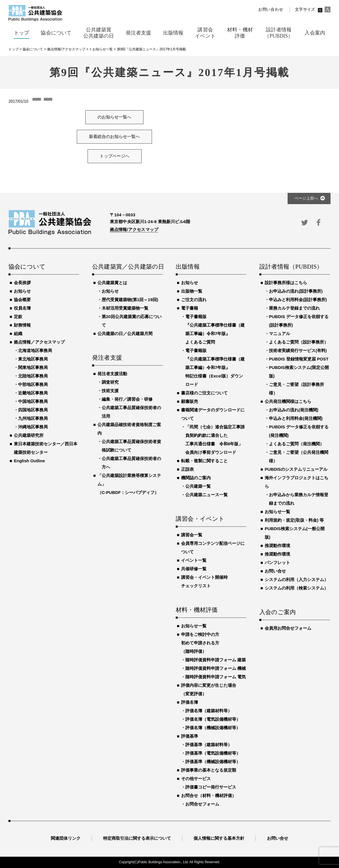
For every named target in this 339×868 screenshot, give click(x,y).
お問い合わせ (271, 9)
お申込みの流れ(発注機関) (294, 410)
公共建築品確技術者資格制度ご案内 (129, 429)
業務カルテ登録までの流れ (294, 308)
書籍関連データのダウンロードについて (213, 414)
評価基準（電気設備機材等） (213, 753)
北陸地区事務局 (33, 376)
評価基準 (190, 736)
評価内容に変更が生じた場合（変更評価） (209, 689)
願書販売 (190, 401)
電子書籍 (190, 308)
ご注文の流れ (194, 300)
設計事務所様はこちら (286, 283)
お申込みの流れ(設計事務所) (296, 291)
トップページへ (115, 156)
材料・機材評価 (197, 610)
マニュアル (280, 333)
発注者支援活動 (112, 374)
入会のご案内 (278, 612)
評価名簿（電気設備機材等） (213, 719)
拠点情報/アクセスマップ (134, 229)
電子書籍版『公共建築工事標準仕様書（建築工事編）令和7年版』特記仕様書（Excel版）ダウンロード (215, 367)
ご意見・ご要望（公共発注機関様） (299, 456)
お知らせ (22, 291)
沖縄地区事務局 (33, 427)
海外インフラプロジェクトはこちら (296, 482)
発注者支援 (107, 358)
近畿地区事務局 (33, 393)
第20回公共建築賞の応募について (132, 321)
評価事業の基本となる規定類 (209, 770)
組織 (18, 333)
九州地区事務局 (33, 418)
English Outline (29, 461)
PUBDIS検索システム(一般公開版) (295, 533)
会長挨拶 (22, 283)
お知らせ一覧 (194, 626)
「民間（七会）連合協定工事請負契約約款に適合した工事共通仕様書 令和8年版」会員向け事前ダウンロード (215, 440)
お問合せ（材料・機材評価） (209, 795)
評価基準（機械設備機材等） (213, 762)
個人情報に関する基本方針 (219, 838)
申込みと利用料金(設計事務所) (298, 300)
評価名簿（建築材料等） (209, 711)
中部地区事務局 (33, 384)
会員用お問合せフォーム (288, 628)
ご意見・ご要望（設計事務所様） (296, 389)
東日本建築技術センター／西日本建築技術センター (46, 448)
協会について (27, 267)
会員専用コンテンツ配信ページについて (213, 548)
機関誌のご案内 (196, 478)
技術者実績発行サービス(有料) (298, 350)
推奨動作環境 (277, 546)
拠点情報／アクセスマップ (39, 342)
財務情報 (22, 325)
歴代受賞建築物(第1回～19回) (130, 300)
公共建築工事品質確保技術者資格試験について (131, 446)
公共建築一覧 (198, 486)
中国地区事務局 (33, 401)
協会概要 (22, 300)
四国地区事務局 (33, 410)
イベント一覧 (194, 560)
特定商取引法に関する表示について (137, 838)
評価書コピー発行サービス (211, 787)
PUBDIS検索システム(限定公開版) (299, 372)
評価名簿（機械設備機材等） (213, 728)
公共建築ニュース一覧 (207, 495)
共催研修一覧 (194, 569)
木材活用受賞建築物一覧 (125, 308)
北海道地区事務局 (35, 350)
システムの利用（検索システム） (296, 588)
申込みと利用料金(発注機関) (296, 418)
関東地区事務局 (33, 367)
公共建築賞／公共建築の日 (127, 267)
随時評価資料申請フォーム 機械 (216, 668)
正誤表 (187, 469)
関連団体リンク (66, 838)
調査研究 (110, 382)
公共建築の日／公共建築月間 (125, 333)
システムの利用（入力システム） (296, 579)
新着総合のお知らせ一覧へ (114, 137)
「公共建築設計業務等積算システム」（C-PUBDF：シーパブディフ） (129, 484)
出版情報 (188, 267)
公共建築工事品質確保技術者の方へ (131, 463)
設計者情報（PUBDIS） (291, 267)
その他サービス (196, 779)
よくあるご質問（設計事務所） (299, 342)
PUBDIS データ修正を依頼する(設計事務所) (299, 321)
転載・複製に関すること (204, 461)
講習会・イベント (200, 519)
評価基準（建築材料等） (209, 745)
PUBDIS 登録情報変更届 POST (299, 359)
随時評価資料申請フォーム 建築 (216, 660)
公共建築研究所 (29, 435)
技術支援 (110, 391)
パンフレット (277, 563)
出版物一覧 (192, 291)
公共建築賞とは (112, 283)
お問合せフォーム (202, 804)
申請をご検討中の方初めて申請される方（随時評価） (200, 643)
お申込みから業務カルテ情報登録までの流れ (299, 499)
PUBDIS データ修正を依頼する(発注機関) (299, 431)
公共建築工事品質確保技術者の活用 (131, 412)
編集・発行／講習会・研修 (127, 399)
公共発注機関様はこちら (288, 401)
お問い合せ (275, 571)
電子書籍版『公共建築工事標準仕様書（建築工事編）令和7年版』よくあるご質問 (215, 329)
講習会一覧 (192, 535)
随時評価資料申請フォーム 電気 (216, 677)
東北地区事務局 (33, 359)
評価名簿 (190, 702)
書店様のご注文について (204, 393)
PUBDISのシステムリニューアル (296, 469)
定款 (18, 317)
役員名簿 (22, 308)
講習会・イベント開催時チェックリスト (204, 581)
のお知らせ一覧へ (114, 117)
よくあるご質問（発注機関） (296, 444)
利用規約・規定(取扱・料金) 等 (294, 520)
